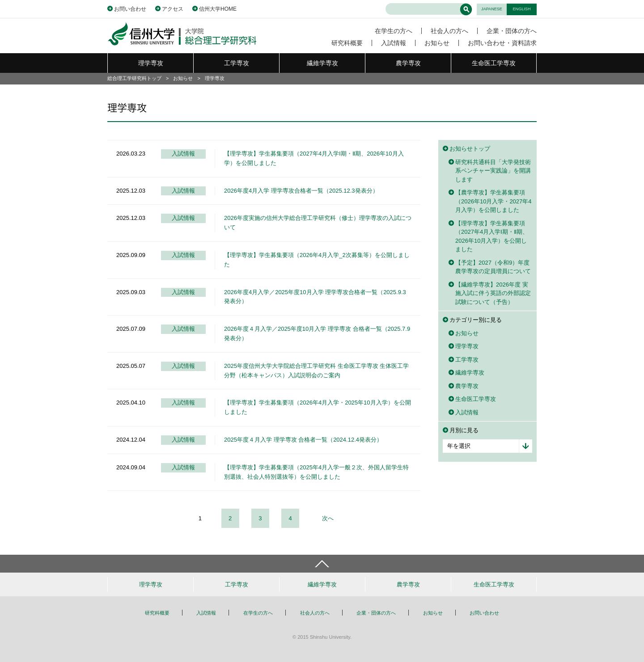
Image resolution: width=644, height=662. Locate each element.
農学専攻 (408, 63)
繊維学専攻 (322, 63)
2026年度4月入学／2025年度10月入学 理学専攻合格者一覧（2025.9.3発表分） (315, 297)
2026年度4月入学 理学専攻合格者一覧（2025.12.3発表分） (301, 191)
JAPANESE (492, 9)
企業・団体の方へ (512, 31)
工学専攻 (237, 63)
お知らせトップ (470, 149)
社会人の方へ (449, 31)
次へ (328, 518)
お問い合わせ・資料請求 (502, 43)
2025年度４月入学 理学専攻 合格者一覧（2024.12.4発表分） (303, 440)
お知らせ (437, 43)
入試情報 (394, 43)
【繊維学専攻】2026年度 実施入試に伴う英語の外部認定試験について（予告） (493, 293)
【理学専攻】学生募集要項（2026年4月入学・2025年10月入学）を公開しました (318, 407)
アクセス (173, 9)
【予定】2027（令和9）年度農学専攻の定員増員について (493, 267)
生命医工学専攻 (494, 63)
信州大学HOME (218, 9)
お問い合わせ (130, 9)
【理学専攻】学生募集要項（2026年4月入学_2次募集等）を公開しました (317, 260)
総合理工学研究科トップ (134, 78)
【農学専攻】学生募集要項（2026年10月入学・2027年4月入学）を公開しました (494, 201)
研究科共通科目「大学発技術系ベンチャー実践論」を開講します (493, 171)
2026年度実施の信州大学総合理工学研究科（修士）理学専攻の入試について (318, 223)
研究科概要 (347, 43)
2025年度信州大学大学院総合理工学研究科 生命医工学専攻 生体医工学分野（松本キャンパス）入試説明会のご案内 (316, 371)
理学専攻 (151, 63)
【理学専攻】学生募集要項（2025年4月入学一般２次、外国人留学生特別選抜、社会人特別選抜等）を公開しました (316, 472)
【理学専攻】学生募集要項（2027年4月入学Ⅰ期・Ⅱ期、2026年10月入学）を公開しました (314, 158)
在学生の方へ (394, 31)
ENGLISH (522, 9)
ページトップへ (322, 564)
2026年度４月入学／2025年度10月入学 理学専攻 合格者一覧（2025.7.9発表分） (317, 333)
